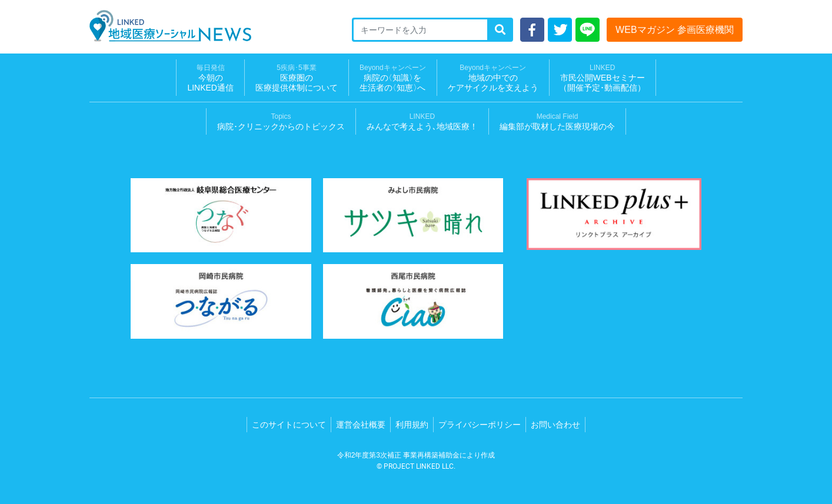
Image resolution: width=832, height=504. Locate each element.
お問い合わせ (555, 425)
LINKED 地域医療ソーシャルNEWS (170, 26)
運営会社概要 (361, 425)
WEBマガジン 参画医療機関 (675, 30)
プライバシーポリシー (480, 425)
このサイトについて (289, 425)
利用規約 (412, 425)
